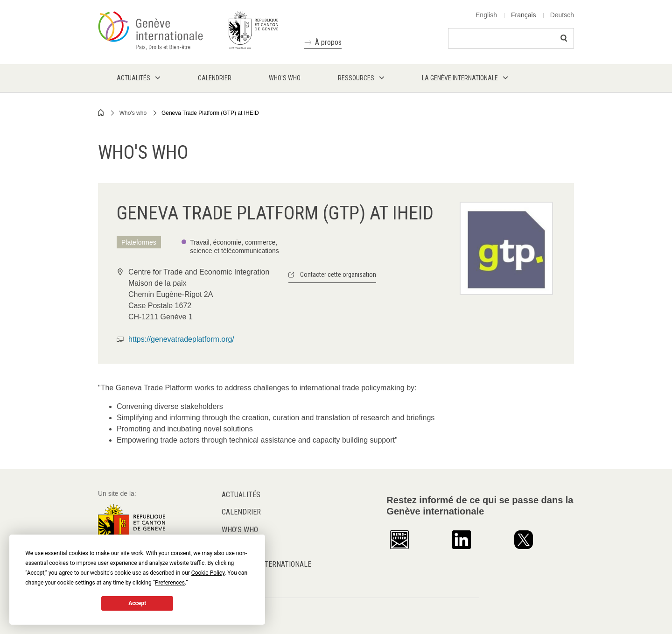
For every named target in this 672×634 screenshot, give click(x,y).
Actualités (241, 495)
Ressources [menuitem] (356, 78)
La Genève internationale (266, 564)
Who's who (133, 113)
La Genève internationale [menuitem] (460, 78)
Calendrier (241, 512)
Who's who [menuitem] (285, 78)
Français (524, 15)
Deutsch (562, 15)
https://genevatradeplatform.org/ (181, 339)
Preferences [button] (170, 583)
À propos (328, 42)
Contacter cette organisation (338, 275)
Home (101, 113)
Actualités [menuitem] (133, 78)
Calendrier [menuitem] (215, 78)
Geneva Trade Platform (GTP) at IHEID (210, 113)
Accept (137, 603)
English (486, 15)
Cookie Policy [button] (208, 573)
